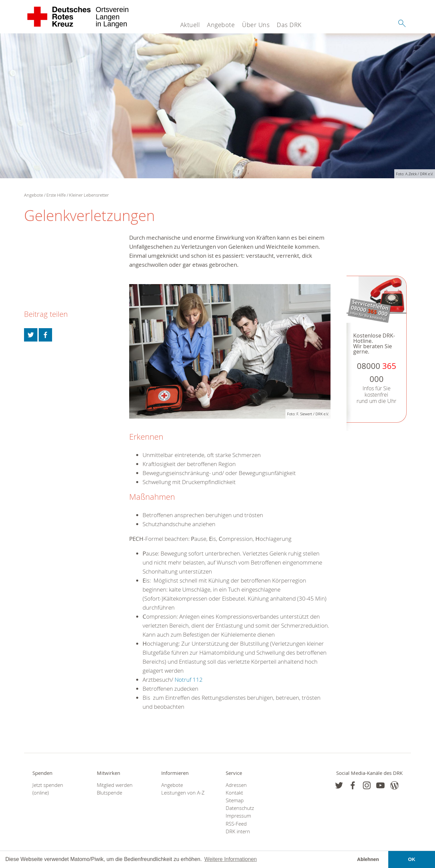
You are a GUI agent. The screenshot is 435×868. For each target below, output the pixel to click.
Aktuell (190, 25)
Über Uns (256, 25)
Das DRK (289, 25)
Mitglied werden (115, 785)
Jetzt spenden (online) (48, 789)
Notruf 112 (189, 680)
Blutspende (110, 793)
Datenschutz (240, 808)
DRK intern (238, 831)
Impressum (238, 816)
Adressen (236, 785)
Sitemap (235, 800)
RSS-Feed (236, 824)
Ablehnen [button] (368, 859)
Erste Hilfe (56, 195)
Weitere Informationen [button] (231, 859)
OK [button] (412, 859)
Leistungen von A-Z (183, 793)
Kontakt (234, 793)
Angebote (221, 25)
